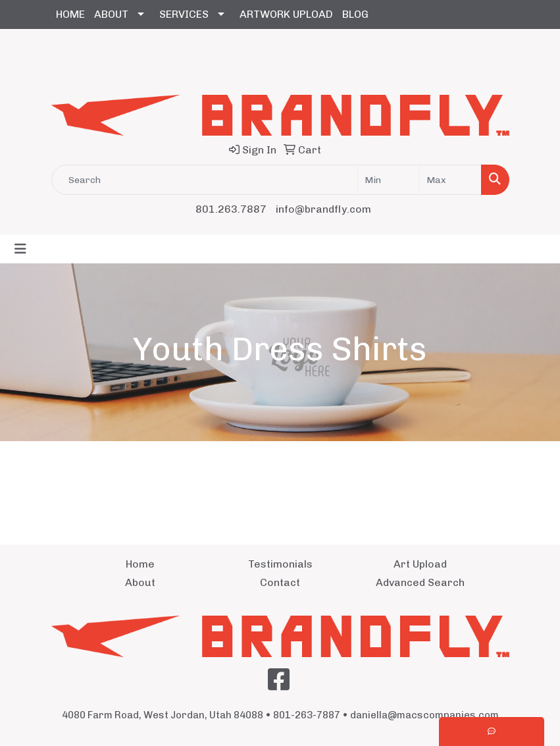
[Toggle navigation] (20, 249)
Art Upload (420, 564)
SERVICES (184, 14)
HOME (70, 14)
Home (140, 564)
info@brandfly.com (323, 209)
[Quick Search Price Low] (389, 180)
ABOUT (111, 14)
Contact (280, 582)
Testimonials (280, 564)
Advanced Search (420, 582)
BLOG (355, 14)
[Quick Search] (205, 180)
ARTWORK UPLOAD (286, 14)
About (140, 582)
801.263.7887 (231, 209)
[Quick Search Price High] (450, 180)
